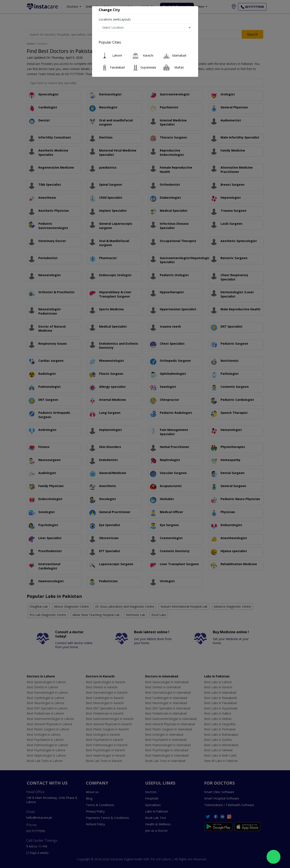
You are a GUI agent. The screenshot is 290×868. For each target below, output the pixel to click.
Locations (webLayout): (115, 19)
